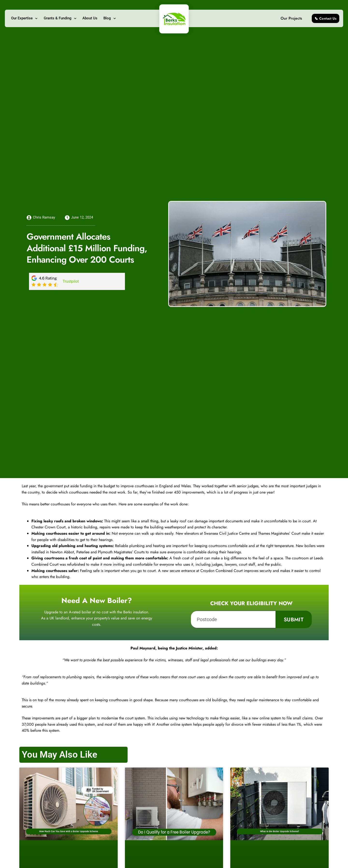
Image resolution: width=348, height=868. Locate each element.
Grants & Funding (60, 19)
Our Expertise (24, 19)
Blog (110, 19)
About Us (90, 18)
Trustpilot (71, 281)
